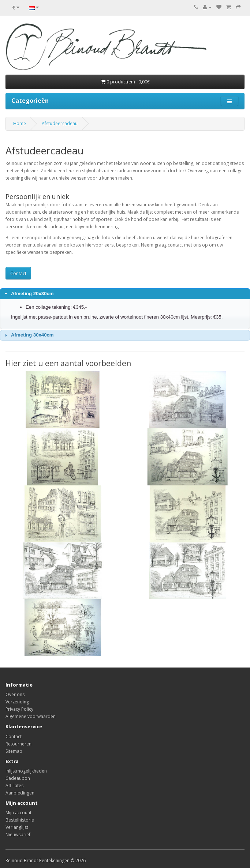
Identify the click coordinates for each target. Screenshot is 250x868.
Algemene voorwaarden (31, 716)
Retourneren (18, 744)
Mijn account (18, 813)
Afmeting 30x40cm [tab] (28, 335)
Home (20, 123)
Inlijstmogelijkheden (26, 771)
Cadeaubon (18, 778)
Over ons (15, 694)
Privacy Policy (19, 709)
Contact (18, 273)
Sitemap (14, 751)
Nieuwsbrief (18, 835)
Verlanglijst (17, 827)
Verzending (17, 702)
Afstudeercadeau (60, 123)
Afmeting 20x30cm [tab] (28, 294)
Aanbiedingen (20, 793)
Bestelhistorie (20, 820)
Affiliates (14, 786)
